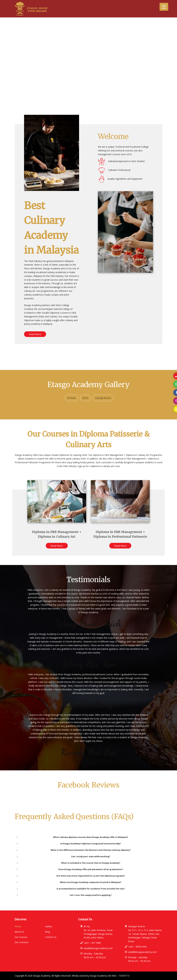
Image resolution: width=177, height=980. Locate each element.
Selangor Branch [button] (103, 398)
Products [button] (72, 398)
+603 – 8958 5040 (137, 947)
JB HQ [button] (85, 398)
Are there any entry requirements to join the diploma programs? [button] (70, 876)
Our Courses (21, 937)
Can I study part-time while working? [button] (63, 856)
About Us (19, 932)
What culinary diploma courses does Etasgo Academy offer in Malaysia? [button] (72, 837)
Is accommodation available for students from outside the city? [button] (70, 889)
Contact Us (51, 937)
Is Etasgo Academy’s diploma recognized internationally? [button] (68, 844)
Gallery (49, 926)
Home (18, 926)
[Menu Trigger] (164, 7)
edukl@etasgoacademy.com (142, 952)
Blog (47, 932)
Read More (35, 334)
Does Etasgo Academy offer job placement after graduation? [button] (69, 869)
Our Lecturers (22, 942)
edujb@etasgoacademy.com (98, 948)
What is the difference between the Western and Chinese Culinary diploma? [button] (73, 850)
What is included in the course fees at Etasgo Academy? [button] (68, 863)
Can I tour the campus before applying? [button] (64, 895)
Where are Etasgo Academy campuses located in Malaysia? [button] (69, 882)
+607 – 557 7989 (92, 943)
